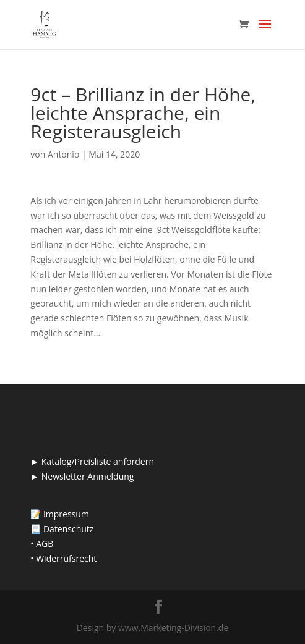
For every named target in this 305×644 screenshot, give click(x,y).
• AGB (42, 544)
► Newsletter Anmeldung (82, 476)
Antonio (63, 154)
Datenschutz (68, 529)
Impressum (66, 514)
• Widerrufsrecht (63, 558)
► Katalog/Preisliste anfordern (92, 461)
